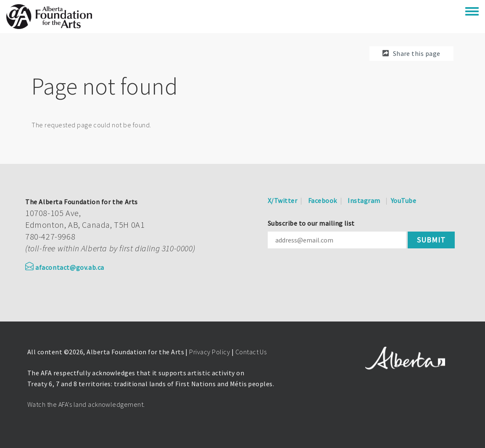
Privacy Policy (210, 352)
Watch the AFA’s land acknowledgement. (86, 404)
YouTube (403, 200)
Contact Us (251, 352)
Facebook (323, 200)
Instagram (364, 200)
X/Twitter (282, 200)
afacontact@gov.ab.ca (65, 267)
